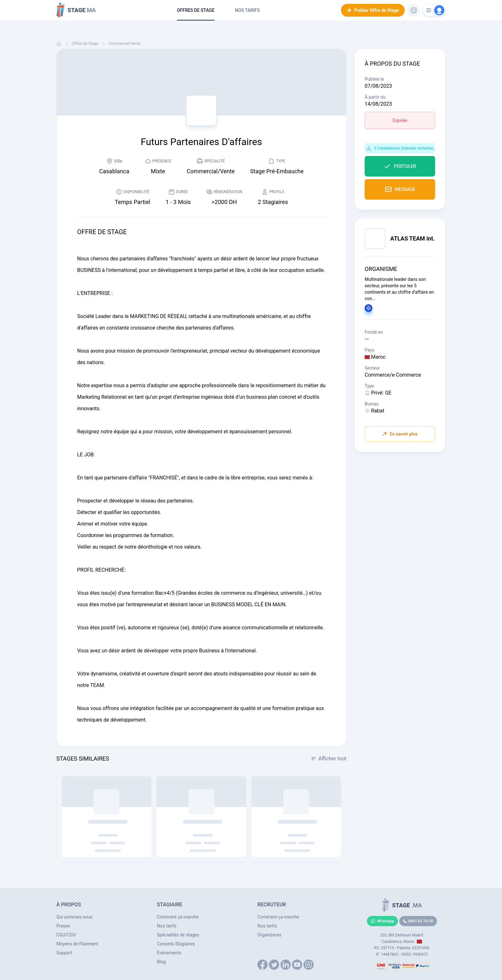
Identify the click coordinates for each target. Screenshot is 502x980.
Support (64, 953)
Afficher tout (329, 759)
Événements (169, 953)
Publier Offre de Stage (373, 10)
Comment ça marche (178, 917)
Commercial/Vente (125, 44)
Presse (63, 926)
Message (400, 189)
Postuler (400, 166)
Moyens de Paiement (77, 944)
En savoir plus (400, 434)
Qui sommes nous (74, 917)
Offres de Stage (196, 10)
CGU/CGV (66, 935)
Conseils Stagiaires (176, 944)
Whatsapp (383, 921)
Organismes (269, 935)
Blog (161, 962)
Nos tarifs (247, 10)
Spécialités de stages (178, 935)
